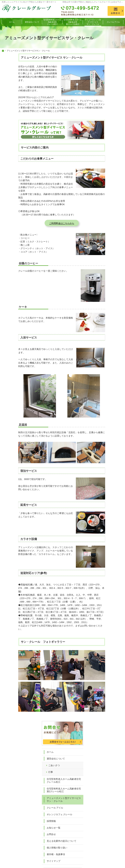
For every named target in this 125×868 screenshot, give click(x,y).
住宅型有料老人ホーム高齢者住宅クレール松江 (110, 107)
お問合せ (103, 171)
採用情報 (103, 158)
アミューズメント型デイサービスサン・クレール (110, 132)
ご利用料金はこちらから (45, 223)
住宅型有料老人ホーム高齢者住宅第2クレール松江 (110, 120)
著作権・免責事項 (108, 194)
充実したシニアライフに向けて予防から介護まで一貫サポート (29, 2)
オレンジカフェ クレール (110, 150)
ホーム (102, 77)
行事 (102, 97)
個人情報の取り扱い (109, 187)
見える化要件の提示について (110, 179)
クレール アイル (107, 142)
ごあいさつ (106, 91)
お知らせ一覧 (105, 165)
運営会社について (108, 84)
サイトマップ (105, 201)
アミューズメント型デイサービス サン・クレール (35, 58)
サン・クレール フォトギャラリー (26, 642)
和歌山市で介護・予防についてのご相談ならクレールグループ (72, 861)
